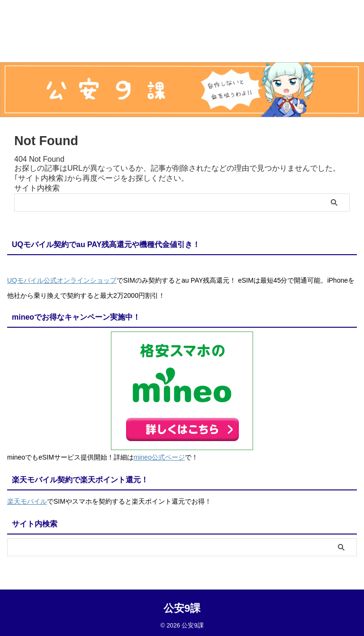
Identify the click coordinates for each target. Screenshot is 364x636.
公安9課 (182, 605)
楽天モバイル (27, 499)
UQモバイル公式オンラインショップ (62, 280)
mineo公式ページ (159, 456)
